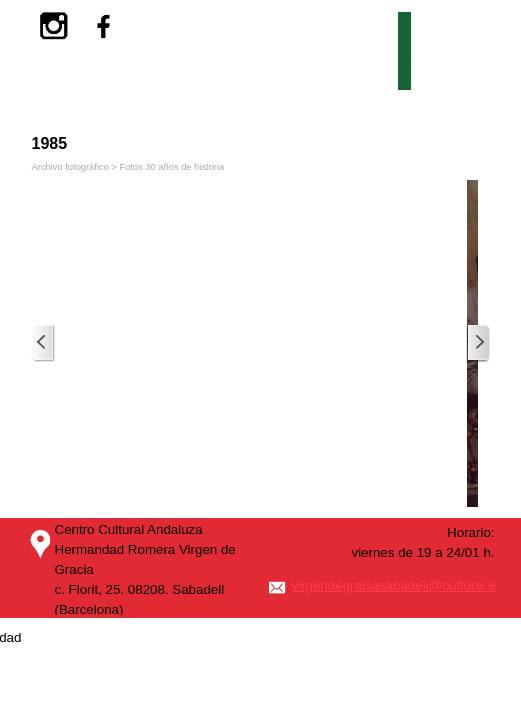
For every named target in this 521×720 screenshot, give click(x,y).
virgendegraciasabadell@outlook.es (397, 585)
